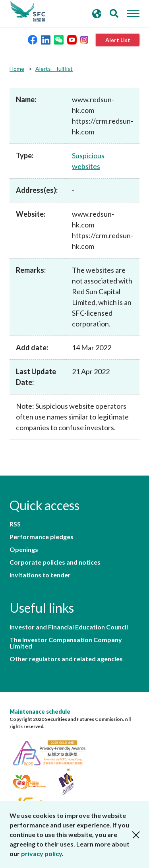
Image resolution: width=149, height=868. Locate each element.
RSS (15, 524)
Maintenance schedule (40, 712)
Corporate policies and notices (55, 562)
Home (17, 69)
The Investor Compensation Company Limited (66, 643)
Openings (24, 550)
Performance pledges (42, 537)
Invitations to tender (40, 575)
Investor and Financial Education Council (69, 627)
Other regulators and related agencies (66, 659)
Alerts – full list (54, 69)
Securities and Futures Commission (28, 12)
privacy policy (42, 853)
